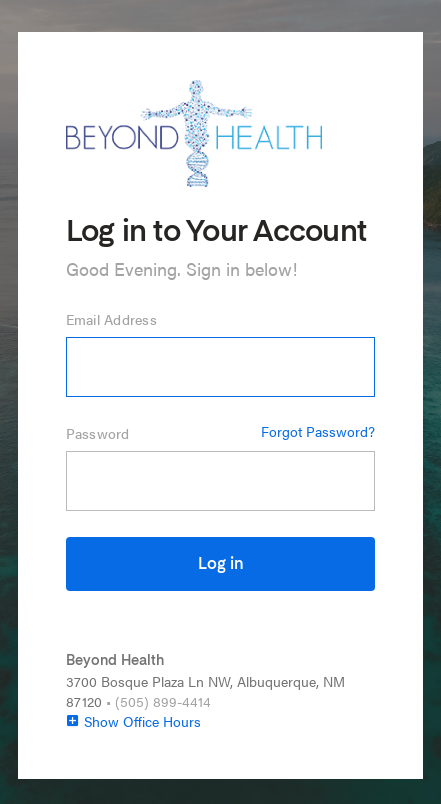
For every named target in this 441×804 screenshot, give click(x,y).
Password (98, 433)
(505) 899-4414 (163, 701)
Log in (221, 565)
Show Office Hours (133, 721)
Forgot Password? (318, 431)
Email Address (111, 319)
